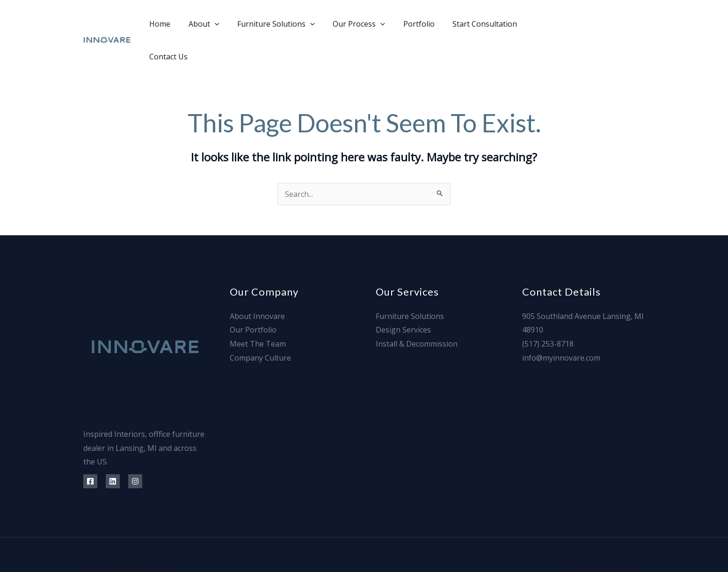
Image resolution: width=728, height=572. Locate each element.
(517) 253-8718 (548, 311)
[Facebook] (578, 24)
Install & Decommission (417, 311)
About (204, 24)
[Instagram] (620, 24)
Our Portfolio (253, 297)
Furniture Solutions (273, 24)
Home (163, 24)
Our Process (352, 24)
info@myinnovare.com (561, 325)
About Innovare (257, 283)
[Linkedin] (599, 24)
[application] (214, 24)
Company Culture (260, 325)
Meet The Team (258, 311)
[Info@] (641, 24)
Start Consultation (472, 24)
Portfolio (409, 24)
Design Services (403, 297)
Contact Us (539, 24)
